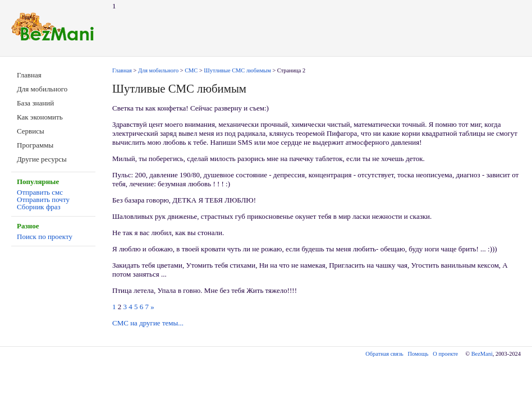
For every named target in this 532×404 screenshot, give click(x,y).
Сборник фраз (39, 207)
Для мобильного (42, 89)
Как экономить (40, 117)
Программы (35, 145)
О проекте (445, 354)
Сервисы (31, 131)
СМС (191, 70)
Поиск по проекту (45, 237)
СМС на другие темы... (148, 323)
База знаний (35, 103)
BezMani (482, 354)
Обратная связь (384, 354)
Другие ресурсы (42, 159)
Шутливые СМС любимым (237, 70)
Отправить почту (43, 199)
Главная (29, 75)
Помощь (418, 354)
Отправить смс (40, 192)
